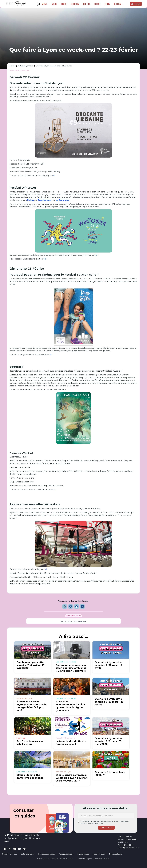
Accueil (12, 66)
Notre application (116, 854)
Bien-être (87, 4)
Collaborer (136, 4)
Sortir (54, 4)
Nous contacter (99, 854)
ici (54, 176)
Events (107, 4)
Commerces (75, 4)
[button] (119, 4)
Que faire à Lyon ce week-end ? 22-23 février (54, 66)
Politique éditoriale (66, 854)
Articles (97, 4)
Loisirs (64, 4)
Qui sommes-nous (10, 854)
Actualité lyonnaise (26, 66)
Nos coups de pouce (47, 854)
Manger (45, 4)
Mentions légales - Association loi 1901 (93, 859)
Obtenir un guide (28, 854)
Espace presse (83, 854)
